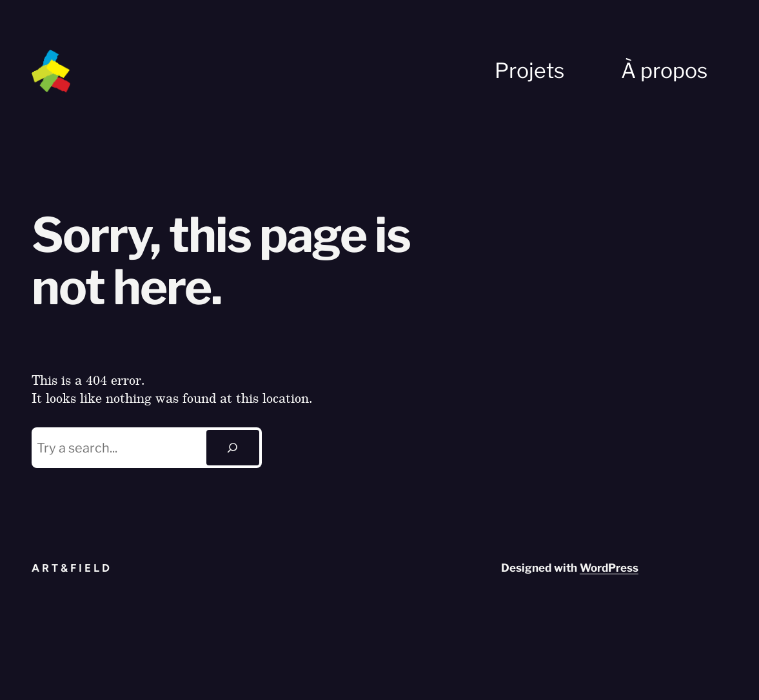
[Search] (233, 448)
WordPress (609, 568)
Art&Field (72, 568)
